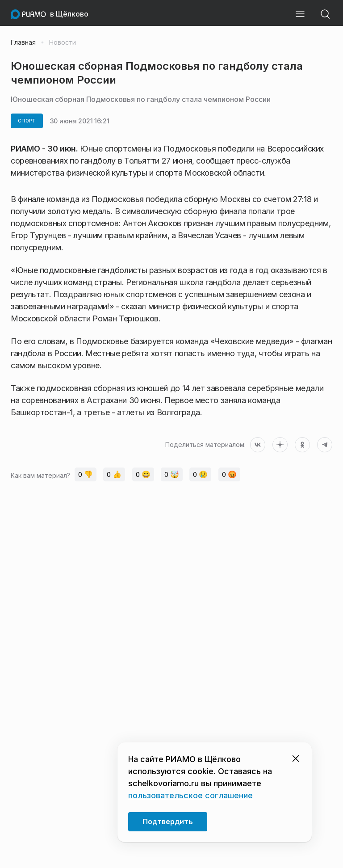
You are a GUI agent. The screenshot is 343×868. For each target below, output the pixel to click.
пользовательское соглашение (190, 795)
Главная (23, 42)
